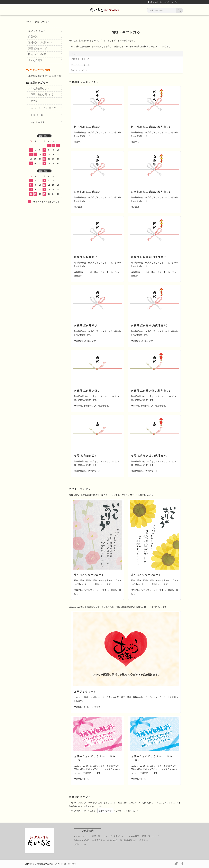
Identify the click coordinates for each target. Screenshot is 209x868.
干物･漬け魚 (37, 115)
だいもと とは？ (37, 31)
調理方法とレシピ (38, 48)
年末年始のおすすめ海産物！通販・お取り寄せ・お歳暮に (45, 77)
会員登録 (154, 2)
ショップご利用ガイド (113, 836)
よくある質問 (35, 60)
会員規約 (144, 840)
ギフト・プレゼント (80, 65)
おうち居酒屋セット (39, 89)
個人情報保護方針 (128, 840)
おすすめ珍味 (37, 122)
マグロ (34, 101)
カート (181, 2)
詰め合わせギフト (79, 70)
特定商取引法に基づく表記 (105, 840)
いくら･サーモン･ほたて (43, 108)
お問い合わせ (105, 811)
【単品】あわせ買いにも (41, 94)
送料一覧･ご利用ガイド (40, 42)
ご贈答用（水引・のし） (82, 59)
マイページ (168, 2)
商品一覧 (33, 37)
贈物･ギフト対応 (37, 54)
